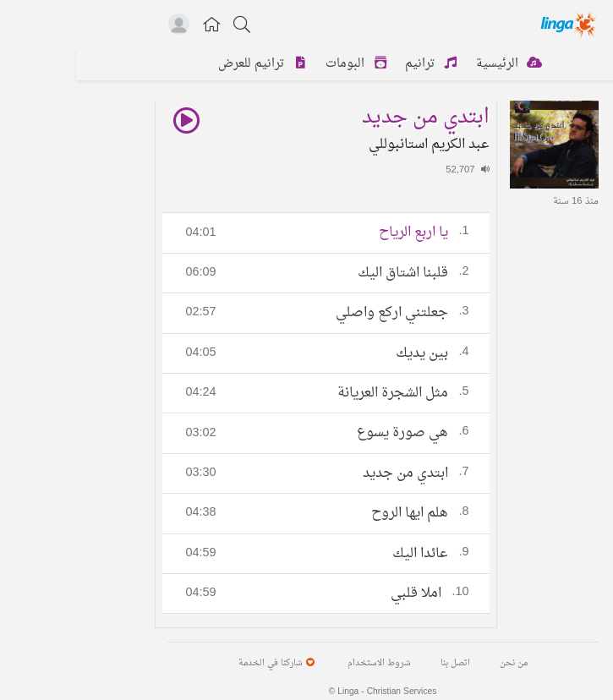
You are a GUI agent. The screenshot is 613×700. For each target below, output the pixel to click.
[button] (136, 27)
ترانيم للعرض (189, 64)
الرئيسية (435, 64)
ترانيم (358, 64)
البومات (283, 64)
